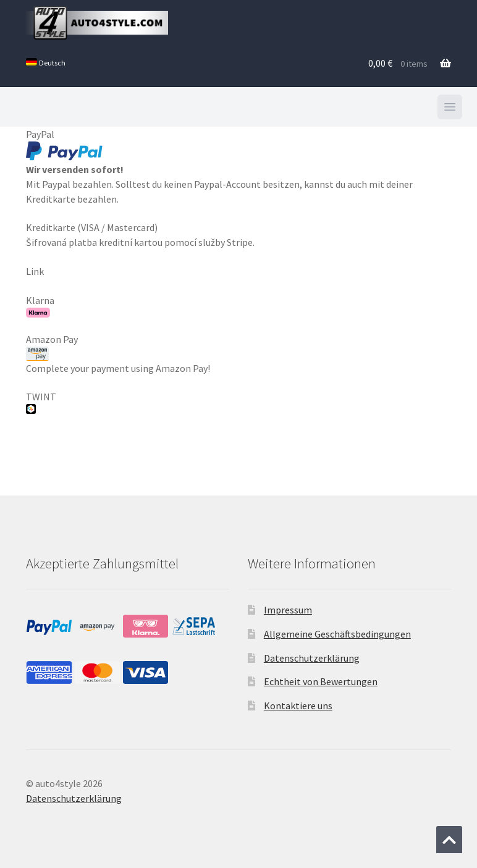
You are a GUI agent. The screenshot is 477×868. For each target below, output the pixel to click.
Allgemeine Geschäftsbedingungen (337, 634)
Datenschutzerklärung (312, 658)
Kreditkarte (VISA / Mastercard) (92, 227)
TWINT (41, 402)
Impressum (288, 610)
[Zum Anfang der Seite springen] (449, 840)
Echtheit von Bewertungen (321, 681)
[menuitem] (46, 63)
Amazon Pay (52, 347)
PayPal (64, 145)
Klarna (40, 306)
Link (35, 271)
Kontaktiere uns (298, 706)
